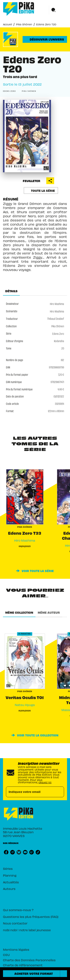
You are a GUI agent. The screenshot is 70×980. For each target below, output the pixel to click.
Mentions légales (16, 949)
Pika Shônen (24, 24)
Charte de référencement (23, 965)
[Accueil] (19, 9)
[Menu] (58, 10)
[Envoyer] (60, 792)
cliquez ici (45, 782)
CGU (6, 955)
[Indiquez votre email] (30, 792)
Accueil (7, 24)
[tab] (11, 291)
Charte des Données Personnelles (29, 960)
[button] (45, 39)
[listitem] (6, 852)
